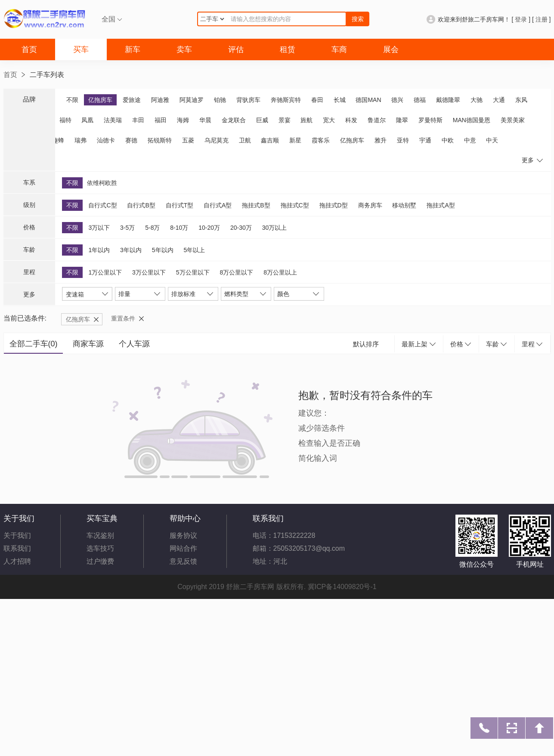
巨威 (262, 120)
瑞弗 (80, 140)
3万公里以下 (149, 272)
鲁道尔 (377, 120)
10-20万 (209, 228)
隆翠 (402, 120)
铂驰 (220, 100)
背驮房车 (248, 100)
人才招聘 (17, 561)
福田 (161, 120)
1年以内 (99, 250)
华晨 (205, 120)
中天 (492, 140)
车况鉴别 (100, 535)
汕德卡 (106, 140)
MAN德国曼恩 (472, 120)
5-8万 (152, 228)
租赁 (288, 49)
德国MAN (368, 100)
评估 (236, 49)
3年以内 (131, 250)
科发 (351, 120)
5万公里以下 (193, 272)
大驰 (477, 100)
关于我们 (17, 535)
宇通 (425, 140)
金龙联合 (234, 120)
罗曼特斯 (430, 120)
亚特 (403, 140)
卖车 (184, 49)
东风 (521, 100)
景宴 (285, 120)
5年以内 (163, 250)
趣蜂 (58, 140)
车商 (339, 49)
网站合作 (183, 548)
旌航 (306, 120)
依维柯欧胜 (102, 183)
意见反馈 (183, 561)
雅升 (381, 140)
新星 (295, 140)
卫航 (245, 140)
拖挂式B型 (256, 205)
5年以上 (194, 250)
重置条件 (123, 318)
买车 (81, 49)
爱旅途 (132, 100)
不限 (72, 100)
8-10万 (179, 228)
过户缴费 (100, 561)
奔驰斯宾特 (286, 100)
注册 (542, 19)
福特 (65, 120)
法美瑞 (113, 120)
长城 (340, 100)
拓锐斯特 (160, 140)
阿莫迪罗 (192, 100)
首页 (29, 49)
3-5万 (127, 228)
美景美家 (513, 120)
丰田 (138, 120)
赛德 (131, 140)
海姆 (183, 120)
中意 (470, 140)
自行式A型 (218, 205)
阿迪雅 (160, 100)
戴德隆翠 (448, 100)
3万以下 (99, 228)
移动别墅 (404, 205)
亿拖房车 (100, 100)
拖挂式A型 (441, 205)
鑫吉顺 (270, 140)
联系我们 (17, 548)
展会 (391, 49)
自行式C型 (102, 205)
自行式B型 (141, 205)
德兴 (397, 100)
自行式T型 (180, 205)
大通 (499, 100)
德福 (420, 100)
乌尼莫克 (217, 140)
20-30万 (241, 228)
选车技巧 (100, 548)
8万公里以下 (236, 272)
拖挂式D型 (334, 205)
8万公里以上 (280, 272)
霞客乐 (321, 140)
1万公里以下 (105, 272)
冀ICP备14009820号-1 (342, 587)
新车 (133, 49)
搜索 (358, 19)
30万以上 (275, 228)
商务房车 (370, 205)
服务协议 (183, 535)
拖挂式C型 (295, 205)
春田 (317, 100)
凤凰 (87, 120)
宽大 (329, 120)
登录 (521, 19)
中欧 (448, 140)
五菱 (188, 140)
